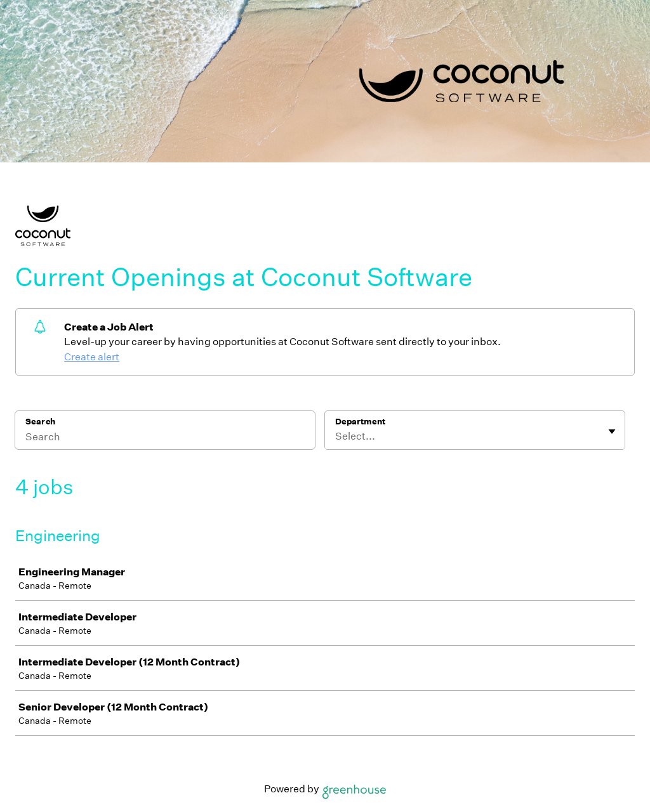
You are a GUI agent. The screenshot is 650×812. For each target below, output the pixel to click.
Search (40, 422)
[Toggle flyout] (612, 431)
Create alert (92, 357)
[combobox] (336, 436)
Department (360, 422)
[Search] (165, 438)
